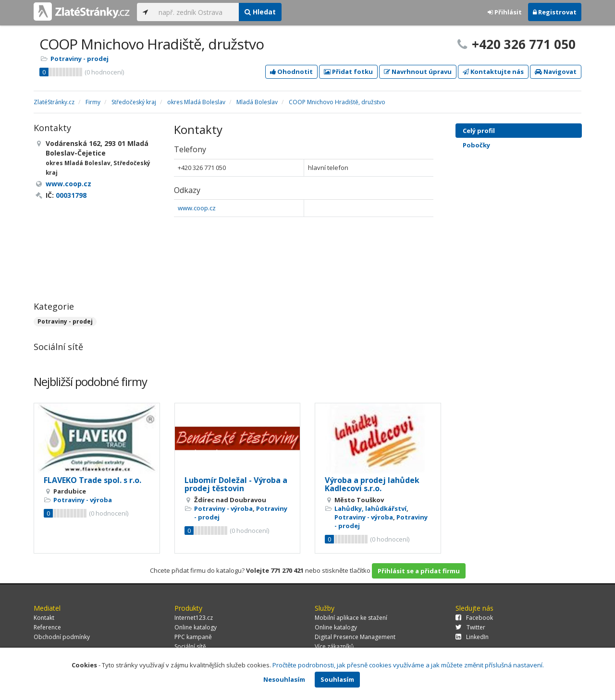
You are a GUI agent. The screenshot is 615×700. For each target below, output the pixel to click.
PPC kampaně (193, 637)
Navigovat (556, 72)
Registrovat (555, 12)
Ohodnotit (291, 72)
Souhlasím (337, 679)
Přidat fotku (348, 72)
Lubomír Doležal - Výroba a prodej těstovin (236, 484)
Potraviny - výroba (83, 500)
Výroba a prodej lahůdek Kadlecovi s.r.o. (372, 484)
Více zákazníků (334, 646)
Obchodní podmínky (62, 637)
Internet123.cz (194, 618)
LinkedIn (472, 637)
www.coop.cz (197, 208)
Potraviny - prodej (80, 59)
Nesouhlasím (284, 679)
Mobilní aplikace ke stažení (351, 618)
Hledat (260, 12)
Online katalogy (196, 627)
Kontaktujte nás (493, 72)
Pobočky (476, 145)
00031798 (71, 195)
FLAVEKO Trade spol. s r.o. (92, 480)
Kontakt (44, 618)
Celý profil (479, 131)
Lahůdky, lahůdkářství (370, 508)
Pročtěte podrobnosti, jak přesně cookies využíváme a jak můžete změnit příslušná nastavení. (408, 665)
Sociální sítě (190, 646)
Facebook (474, 618)
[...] (196, 12)
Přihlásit (505, 12)
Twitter (470, 627)
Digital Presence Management (355, 637)
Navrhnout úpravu (418, 72)
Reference (47, 627)
